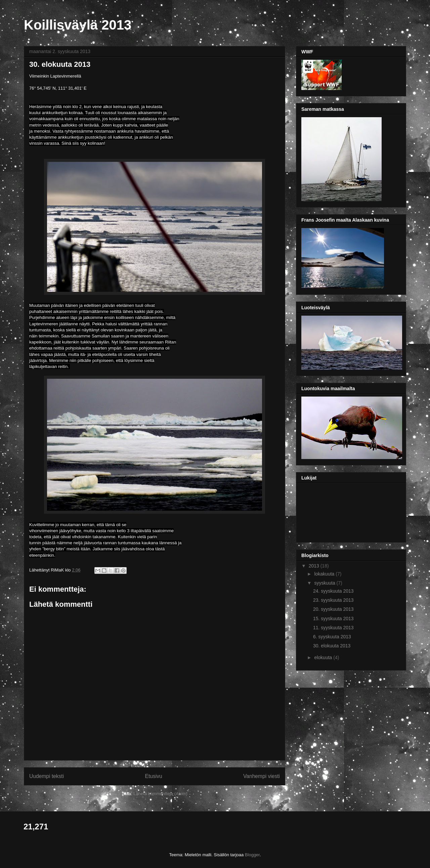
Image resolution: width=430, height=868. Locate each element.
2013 (315, 566)
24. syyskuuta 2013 (333, 591)
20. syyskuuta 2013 (333, 609)
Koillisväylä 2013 (78, 25)
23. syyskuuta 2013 (333, 600)
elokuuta (324, 657)
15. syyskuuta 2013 (333, 619)
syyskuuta (325, 583)
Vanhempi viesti (262, 776)
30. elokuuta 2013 (332, 646)
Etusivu (154, 776)
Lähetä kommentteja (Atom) (160, 794)
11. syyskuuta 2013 (333, 628)
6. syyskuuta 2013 (332, 637)
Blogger (252, 855)
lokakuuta (325, 574)
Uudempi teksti (47, 776)
